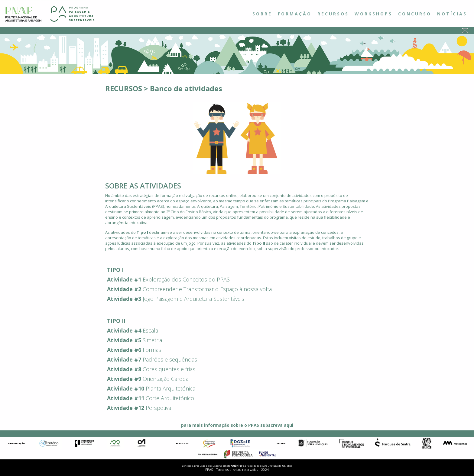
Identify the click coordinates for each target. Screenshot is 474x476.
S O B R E (262, 14)
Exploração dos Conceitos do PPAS (186, 279)
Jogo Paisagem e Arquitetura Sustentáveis (193, 299)
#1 (138, 279)
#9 (138, 379)
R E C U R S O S (333, 14)
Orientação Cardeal (166, 379)
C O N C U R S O (414, 14)
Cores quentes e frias (169, 369)
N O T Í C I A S (451, 14)
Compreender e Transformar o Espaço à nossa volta (207, 289)
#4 (138, 330)
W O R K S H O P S (373, 14)
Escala (150, 330)
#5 (138, 340)
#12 (139, 408)
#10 (139, 388)
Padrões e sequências (170, 359)
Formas (152, 350)
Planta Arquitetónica (170, 388)
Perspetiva (158, 408)
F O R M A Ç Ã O (294, 14)
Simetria (152, 340)
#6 (138, 350)
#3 (138, 299)
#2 (138, 289)
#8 (138, 369)
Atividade (120, 279)
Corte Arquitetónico (170, 398)
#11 (139, 398)
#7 (138, 359)
